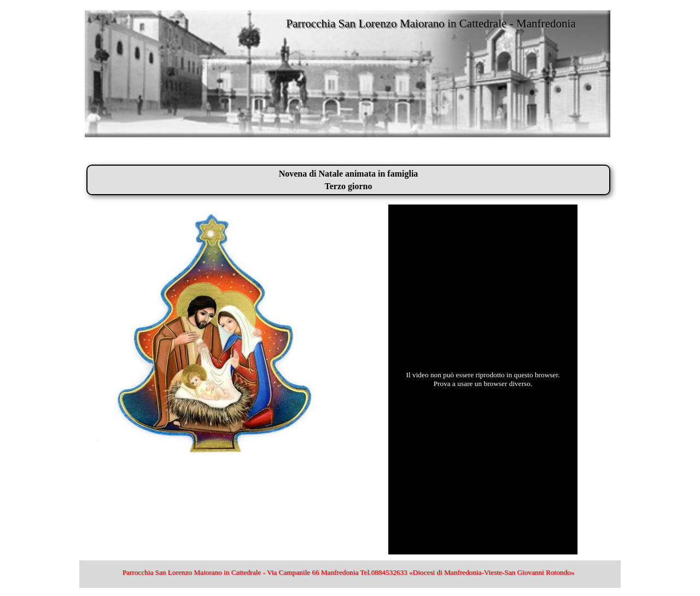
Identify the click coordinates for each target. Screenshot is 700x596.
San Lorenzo (107, 153)
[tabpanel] (349, 180)
